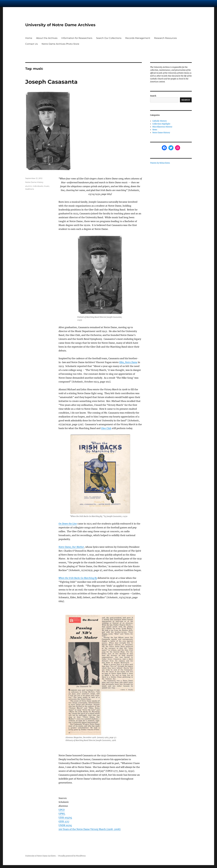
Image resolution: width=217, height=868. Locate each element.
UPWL (62, 814)
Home (29, 38)
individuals (38, 186)
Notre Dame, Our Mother (71, 547)
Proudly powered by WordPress (72, 856)
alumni (29, 186)
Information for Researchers (77, 38)
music (46, 186)
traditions (30, 189)
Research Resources (165, 38)
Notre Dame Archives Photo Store (60, 44)
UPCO (62, 810)
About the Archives (47, 38)
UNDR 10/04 (65, 825)
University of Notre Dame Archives (60, 25)
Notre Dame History (34, 182)
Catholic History (159, 121)
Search (153, 96)
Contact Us (31, 44)
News (155, 130)
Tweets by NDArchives (160, 163)
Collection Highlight (161, 124)
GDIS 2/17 (64, 821)
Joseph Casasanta (51, 82)
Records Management (138, 38)
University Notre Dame (25, 3)
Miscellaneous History (162, 127)
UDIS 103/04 (65, 818)
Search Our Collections (109, 38)
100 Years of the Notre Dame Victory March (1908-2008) (90, 829)
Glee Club (106, 428)
